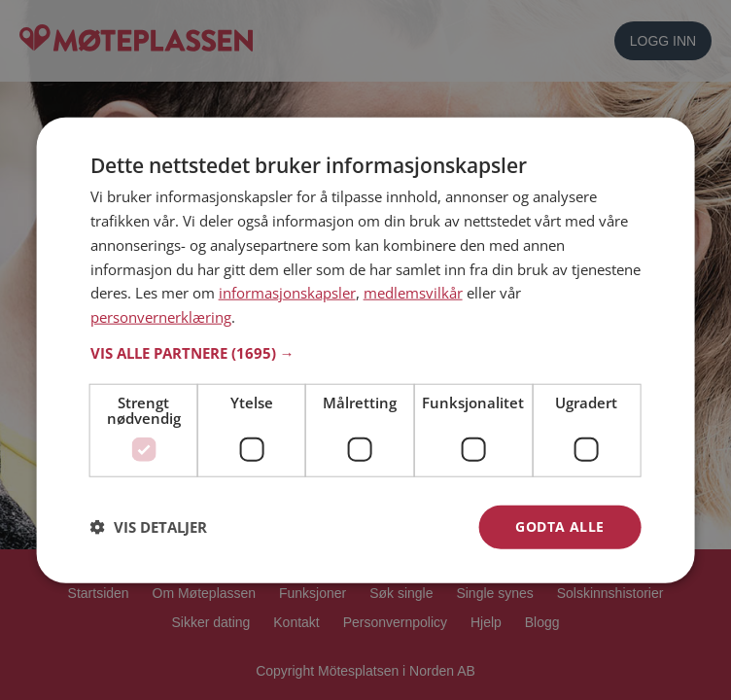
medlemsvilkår (413, 293)
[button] (366, 353)
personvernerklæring (161, 317)
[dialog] (366, 350)
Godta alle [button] (559, 526)
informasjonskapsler (287, 293)
